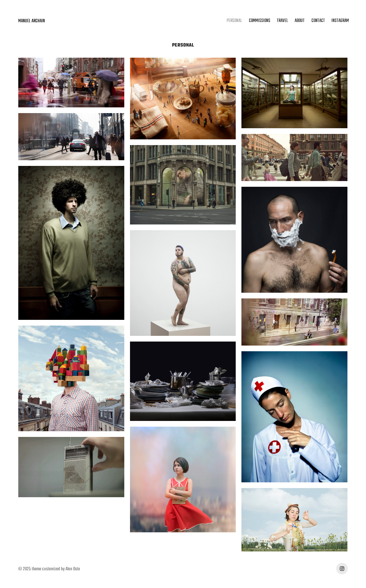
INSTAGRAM (340, 21)
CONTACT (318, 21)
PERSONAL (234, 21)
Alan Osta (73, 569)
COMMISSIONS (260, 21)
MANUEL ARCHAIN (32, 21)
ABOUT (300, 21)
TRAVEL (282, 21)
